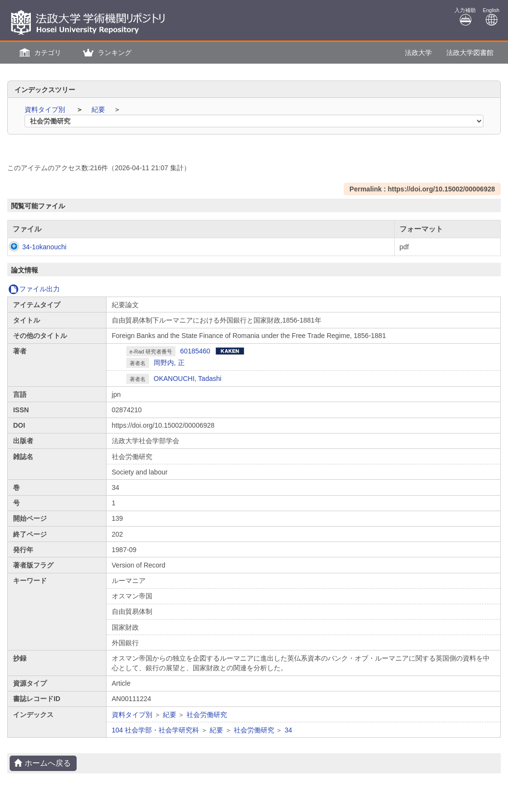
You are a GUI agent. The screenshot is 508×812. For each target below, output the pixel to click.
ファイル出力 (34, 289)
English (491, 17)
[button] (39, 53)
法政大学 (418, 53)
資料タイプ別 (46, 109)
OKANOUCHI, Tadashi (188, 379)
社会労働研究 (207, 715)
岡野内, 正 (169, 363)
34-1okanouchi (35, 247)
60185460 (195, 351)
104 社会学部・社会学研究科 (155, 730)
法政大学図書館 (470, 53)
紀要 (99, 109)
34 (288, 730)
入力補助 (465, 17)
